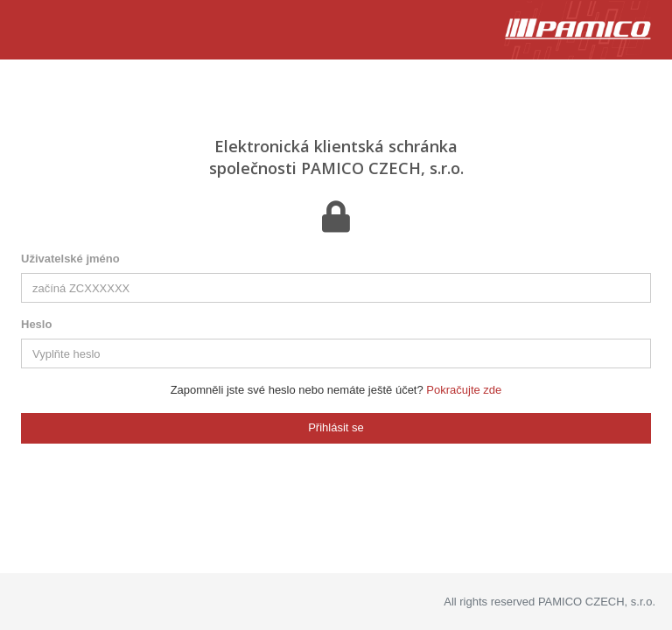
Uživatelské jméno (70, 259)
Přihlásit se (336, 427)
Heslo (36, 324)
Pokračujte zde (464, 390)
